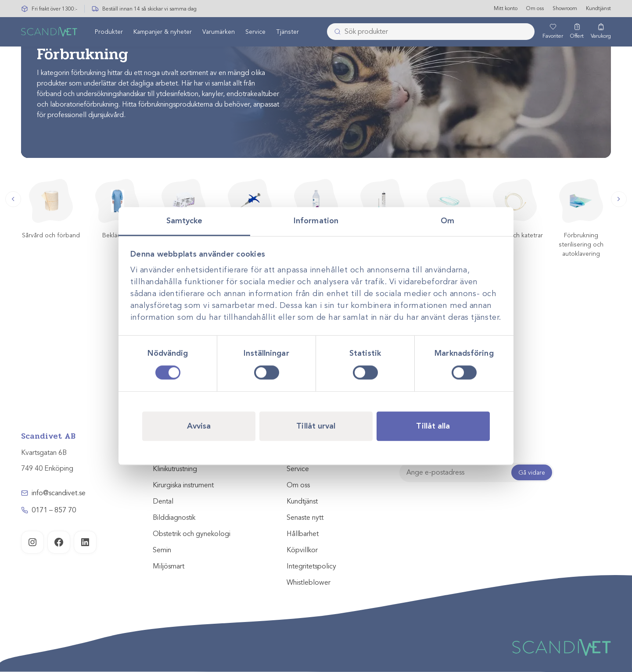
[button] (13, 199)
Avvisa (199, 426)
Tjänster (287, 32)
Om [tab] (447, 221)
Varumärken (219, 32)
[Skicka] (335, 32)
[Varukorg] (601, 32)
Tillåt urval (316, 426)
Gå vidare (532, 473)
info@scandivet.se (59, 493)
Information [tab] (316, 221)
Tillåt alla (433, 426)
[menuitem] (109, 32)
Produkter (109, 32)
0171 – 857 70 (54, 510)
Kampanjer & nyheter (163, 32)
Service (255, 32)
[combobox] (431, 32)
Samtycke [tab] (185, 221)
